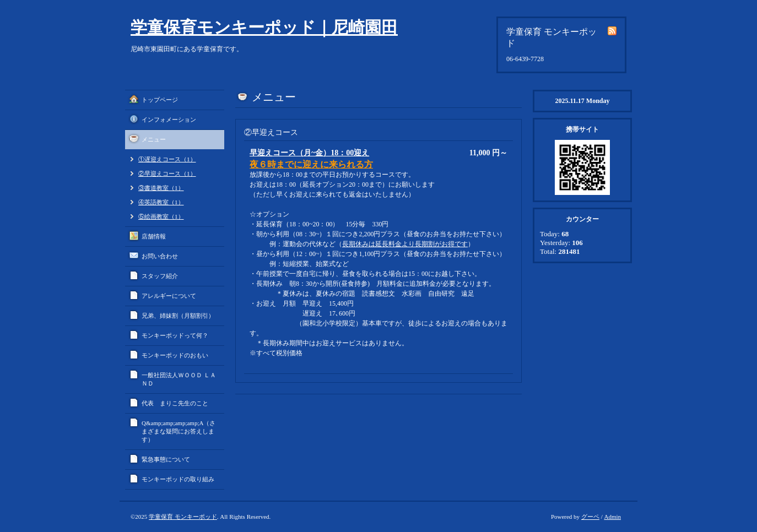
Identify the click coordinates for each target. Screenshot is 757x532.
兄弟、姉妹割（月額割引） (178, 316)
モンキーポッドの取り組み (178, 479)
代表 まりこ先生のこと (175, 403)
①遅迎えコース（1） (167, 159)
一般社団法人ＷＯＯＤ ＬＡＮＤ (179, 379)
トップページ (160, 100)
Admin (612, 517)
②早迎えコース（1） (167, 173)
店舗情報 (154, 236)
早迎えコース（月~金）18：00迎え (309, 153)
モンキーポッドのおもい (175, 355)
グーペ (590, 517)
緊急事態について (166, 459)
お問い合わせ (160, 256)
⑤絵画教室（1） (161, 216)
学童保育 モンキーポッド (183, 517)
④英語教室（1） (161, 202)
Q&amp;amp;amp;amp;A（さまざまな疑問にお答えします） (179, 431)
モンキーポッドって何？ (175, 335)
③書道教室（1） (161, 188)
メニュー (154, 139)
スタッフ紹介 (160, 276)
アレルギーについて (169, 296)
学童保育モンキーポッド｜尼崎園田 (264, 27)
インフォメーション (169, 120)
